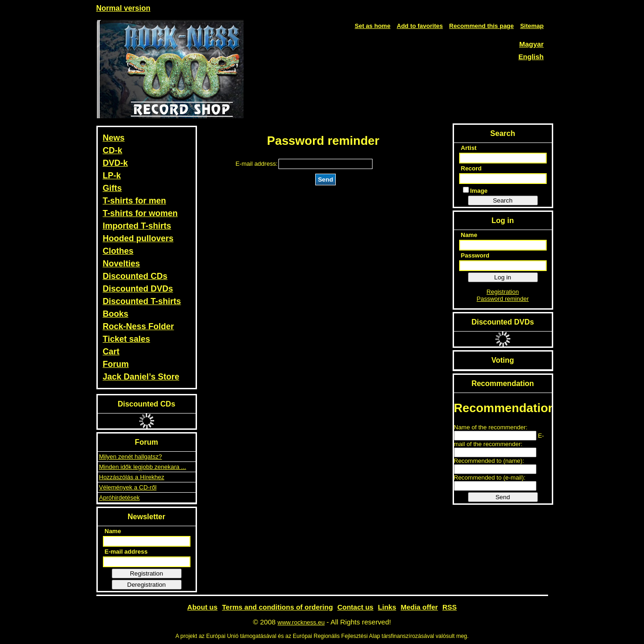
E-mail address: (257, 164)
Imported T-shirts (137, 226)
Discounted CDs (135, 276)
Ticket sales (127, 339)
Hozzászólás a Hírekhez (132, 477)
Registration (146, 573)
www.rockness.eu (301, 622)
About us (202, 607)
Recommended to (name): (489, 461)
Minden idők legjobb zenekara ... (143, 467)
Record (471, 168)
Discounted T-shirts (142, 301)
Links (387, 607)
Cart (111, 352)
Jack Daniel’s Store (141, 377)
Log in (502, 277)
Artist (469, 148)
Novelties (122, 264)
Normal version (123, 8)
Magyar (532, 44)
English (531, 57)
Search (502, 200)
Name (113, 531)
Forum (116, 364)
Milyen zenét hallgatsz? (131, 457)
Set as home (373, 26)
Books (116, 314)
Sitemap (532, 26)
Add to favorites (420, 26)
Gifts (112, 188)
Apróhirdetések (119, 498)
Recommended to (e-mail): (490, 478)
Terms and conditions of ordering (278, 607)
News (114, 138)
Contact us (355, 607)
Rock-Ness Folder (139, 326)
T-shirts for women (140, 213)
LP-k (112, 176)
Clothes (118, 251)
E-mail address (126, 552)
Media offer (419, 607)
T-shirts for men (135, 201)
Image (475, 190)
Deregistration (146, 585)
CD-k (113, 150)
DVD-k (115, 163)
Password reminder (503, 299)
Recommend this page (482, 26)
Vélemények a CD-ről (128, 487)
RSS (450, 607)
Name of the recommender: (491, 427)
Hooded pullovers (138, 238)
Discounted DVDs (138, 289)
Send (326, 180)
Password (475, 255)
